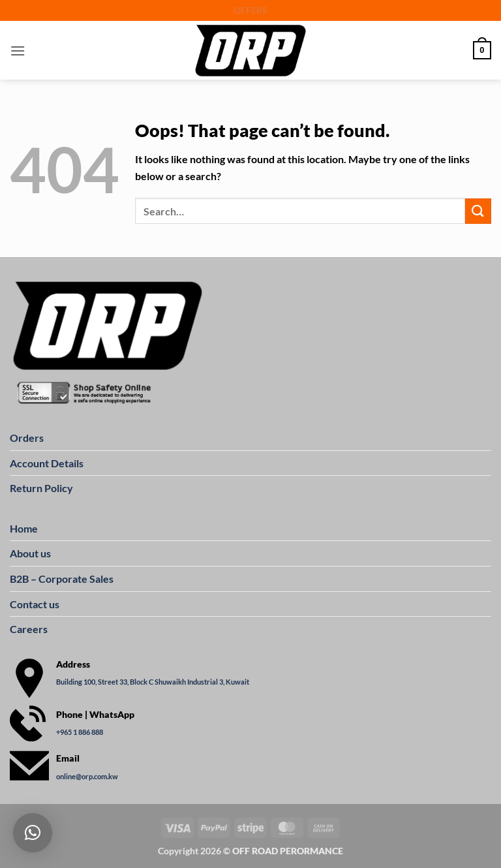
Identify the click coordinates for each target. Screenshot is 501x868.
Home (24, 528)
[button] (18, 51)
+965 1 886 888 (80, 732)
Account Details (47, 463)
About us (30, 553)
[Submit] (478, 211)
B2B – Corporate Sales (62, 579)
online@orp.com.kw (87, 776)
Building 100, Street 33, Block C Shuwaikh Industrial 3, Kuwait (153, 682)
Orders (27, 438)
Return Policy (41, 488)
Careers (29, 629)
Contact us (35, 604)
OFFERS (250, 10)
